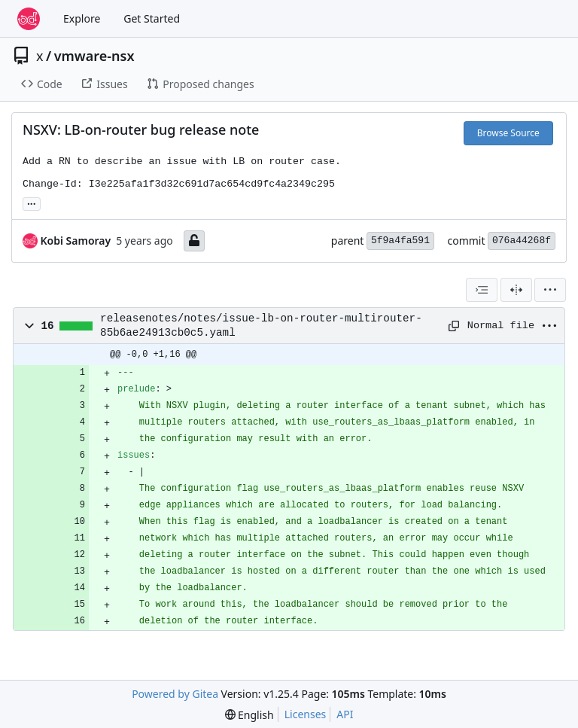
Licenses (306, 714)
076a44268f (522, 241)
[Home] (29, 19)
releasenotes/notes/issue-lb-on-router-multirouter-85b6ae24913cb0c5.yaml (261, 325)
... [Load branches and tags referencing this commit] (32, 203)
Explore (82, 18)
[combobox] (482, 290)
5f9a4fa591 (400, 241)
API (345, 714)
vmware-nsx (94, 56)
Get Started (152, 18)
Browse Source (508, 133)
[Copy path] (453, 326)
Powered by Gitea (175, 694)
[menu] (550, 290)
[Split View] (516, 290)
